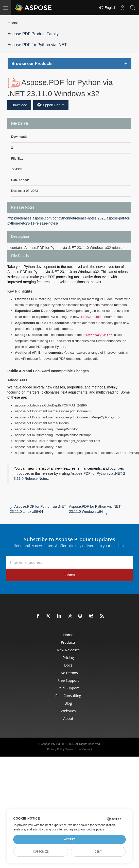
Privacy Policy (56, 749)
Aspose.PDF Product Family (33, 34)
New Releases (68, 650)
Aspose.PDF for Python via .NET (37, 45)
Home (13, 23)
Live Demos (68, 673)
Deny (98, 852)
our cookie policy (93, 829)
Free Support (68, 680)
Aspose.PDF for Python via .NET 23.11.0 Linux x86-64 (38, 509)
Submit (69, 575)
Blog (68, 703)
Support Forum (51, 105)
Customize (41, 852)
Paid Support (68, 688)
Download (19, 105)
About (68, 718)
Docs (68, 665)
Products (68, 642)
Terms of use (73, 749)
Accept (69, 839)
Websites (68, 711)
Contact (87, 749)
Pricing (68, 658)
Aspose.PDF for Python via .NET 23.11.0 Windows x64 (95, 509)
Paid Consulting (68, 696)
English (108, 8)
